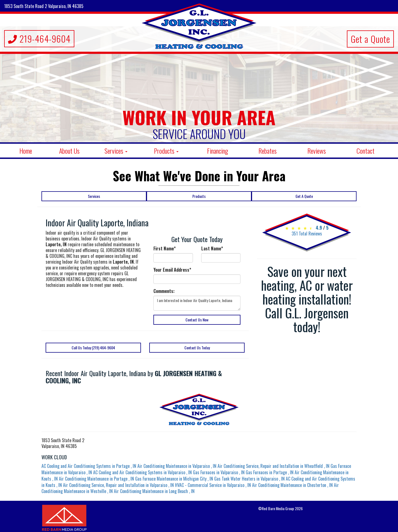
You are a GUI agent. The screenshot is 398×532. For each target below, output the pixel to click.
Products (166, 151)
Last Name (212, 249)
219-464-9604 (39, 39)
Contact (366, 151)
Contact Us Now (197, 320)
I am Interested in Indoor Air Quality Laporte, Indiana (197, 303)
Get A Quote (304, 196)
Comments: (164, 291)
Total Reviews (307, 234)
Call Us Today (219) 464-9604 (93, 348)
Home (26, 151)
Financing (218, 151)
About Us (69, 151)
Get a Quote (370, 39)
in (89, 466)
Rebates (268, 151)
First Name (165, 249)
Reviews (317, 151)
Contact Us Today (197, 348)
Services (116, 151)
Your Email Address (172, 270)
